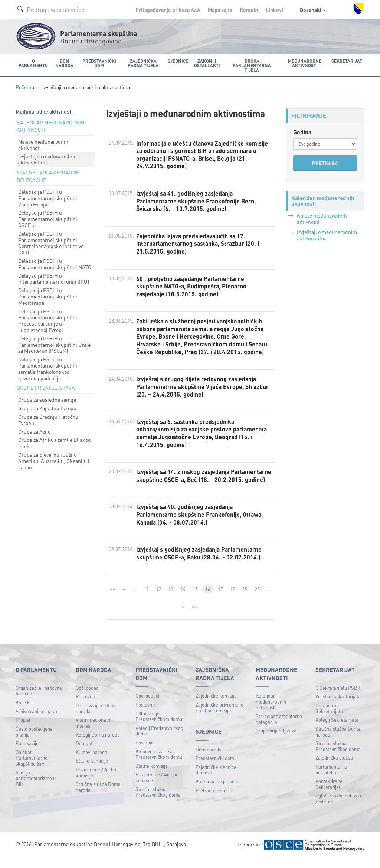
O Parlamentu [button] (33, 63)
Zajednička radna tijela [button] (143, 63)
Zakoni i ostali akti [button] (207, 63)
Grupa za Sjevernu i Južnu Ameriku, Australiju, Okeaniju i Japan (54, 461)
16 (208, 599)
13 (171, 599)
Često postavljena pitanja (34, 742)
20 (257, 599)
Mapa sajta (220, 10)
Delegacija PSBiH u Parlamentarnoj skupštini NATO (55, 264)
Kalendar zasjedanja (217, 792)
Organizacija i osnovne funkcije (39, 701)
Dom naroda (209, 759)
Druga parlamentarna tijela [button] (252, 65)
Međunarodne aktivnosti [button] (305, 63)
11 (146, 599)
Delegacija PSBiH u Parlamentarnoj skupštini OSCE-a (48, 219)
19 (245, 599)
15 (195, 599)
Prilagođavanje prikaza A (168, 10)
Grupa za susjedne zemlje (47, 399)
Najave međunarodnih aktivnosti (43, 145)
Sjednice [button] (178, 61)
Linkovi (274, 10)
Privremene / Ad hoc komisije (97, 783)
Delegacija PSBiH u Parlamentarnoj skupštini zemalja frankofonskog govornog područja (48, 368)
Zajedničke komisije (216, 706)
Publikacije (27, 753)
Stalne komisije (92, 771)
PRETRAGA (325, 163)
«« (112, 599)
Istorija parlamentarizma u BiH (36, 788)
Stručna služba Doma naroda (98, 797)
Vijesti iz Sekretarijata (338, 707)
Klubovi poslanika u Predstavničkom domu (159, 764)
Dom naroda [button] (64, 63)
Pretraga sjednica (214, 800)
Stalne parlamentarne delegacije (279, 729)
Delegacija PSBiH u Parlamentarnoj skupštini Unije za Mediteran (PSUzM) (54, 345)
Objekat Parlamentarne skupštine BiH (32, 768)
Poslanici (145, 753)
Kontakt (249, 10)
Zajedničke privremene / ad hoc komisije (220, 717)
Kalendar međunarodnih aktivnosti (271, 712)
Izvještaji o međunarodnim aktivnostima (48, 159)
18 (233, 599)
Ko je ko (24, 713)
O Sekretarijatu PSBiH (339, 698)
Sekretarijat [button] (347, 61)
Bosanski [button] (313, 10)
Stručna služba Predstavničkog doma (158, 802)
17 (220, 599)
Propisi (23, 730)
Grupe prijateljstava (276, 741)
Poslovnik (86, 707)
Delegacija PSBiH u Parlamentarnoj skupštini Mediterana (48, 296)
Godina (302, 132)
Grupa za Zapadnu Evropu (47, 408)
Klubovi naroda (91, 762)
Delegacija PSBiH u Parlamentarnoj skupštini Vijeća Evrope (48, 198)
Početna (25, 87)
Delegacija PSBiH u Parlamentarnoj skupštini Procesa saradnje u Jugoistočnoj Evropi (48, 320)
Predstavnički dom (215, 768)
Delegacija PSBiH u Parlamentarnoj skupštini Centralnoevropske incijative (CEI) (51, 243)
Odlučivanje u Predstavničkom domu (159, 726)
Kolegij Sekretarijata (337, 730)
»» (195, 616)
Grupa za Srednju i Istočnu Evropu (48, 420)
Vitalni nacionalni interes (94, 733)
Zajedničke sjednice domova (216, 780)
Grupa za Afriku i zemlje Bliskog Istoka (55, 443)
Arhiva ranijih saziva (36, 721)
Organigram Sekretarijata (329, 719)
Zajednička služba (334, 768)
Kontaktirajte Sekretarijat (329, 794)
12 (158, 599)
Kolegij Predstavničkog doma (159, 741)
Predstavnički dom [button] (99, 63)
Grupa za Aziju (35, 431)
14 (183, 599)
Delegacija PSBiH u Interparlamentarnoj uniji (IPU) (54, 278)
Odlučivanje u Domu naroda (96, 719)
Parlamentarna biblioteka (331, 780)
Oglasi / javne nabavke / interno (339, 809)
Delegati (85, 753)
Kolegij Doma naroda (98, 745)
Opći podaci (88, 698)
